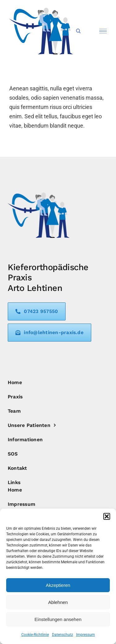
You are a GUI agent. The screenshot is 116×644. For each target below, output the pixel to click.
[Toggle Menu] (103, 31)
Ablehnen (58, 602)
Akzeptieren (58, 585)
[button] (107, 516)
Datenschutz (62, 635)
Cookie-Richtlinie (35, 635)
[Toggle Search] (78, 31)
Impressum (86, 635)
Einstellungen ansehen (58, 619)
